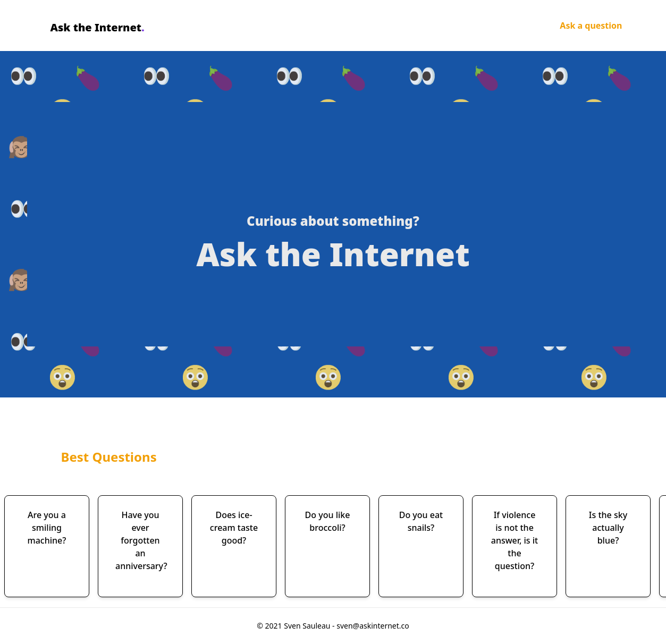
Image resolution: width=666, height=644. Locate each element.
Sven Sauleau (308, 626)
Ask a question (591, 26)
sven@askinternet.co (373, 626)
